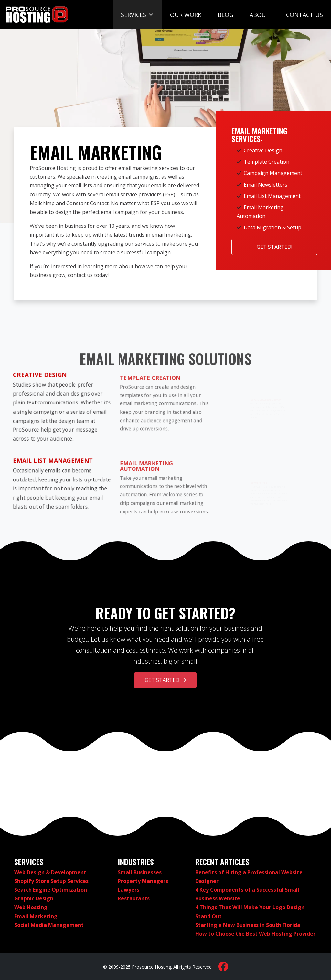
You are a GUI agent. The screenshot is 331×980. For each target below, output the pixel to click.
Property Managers (143, 881)
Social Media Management (49, 925)
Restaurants (134, 898)
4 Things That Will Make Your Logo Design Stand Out (250, 912)
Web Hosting (31, 907)
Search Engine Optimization (51, 890)
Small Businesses (140, 872)
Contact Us (304, 15)
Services (137, 15)
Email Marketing (36, 916)
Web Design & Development (50, 872)
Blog (225, 15)
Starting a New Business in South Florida (248, 925)
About (260, 15)
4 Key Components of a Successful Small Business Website (247, 894)
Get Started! (274, 247)
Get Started (165, 680)
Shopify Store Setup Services (51, 881)
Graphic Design (34, 898)
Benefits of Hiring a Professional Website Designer (249, 877)
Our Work (186, 15)
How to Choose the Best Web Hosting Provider (255, 934)
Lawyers (128, 890)
